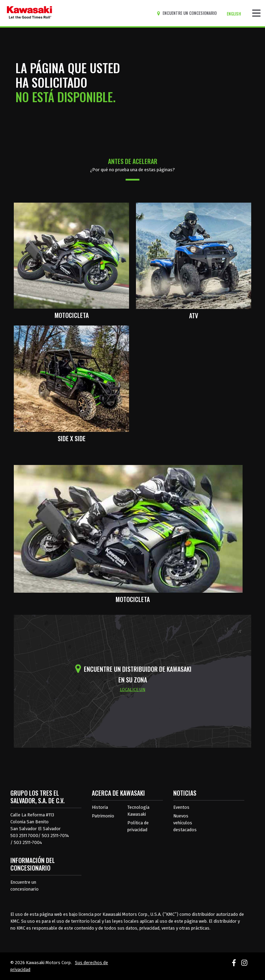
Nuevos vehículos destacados (185, 823)
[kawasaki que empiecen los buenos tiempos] (30, 13)
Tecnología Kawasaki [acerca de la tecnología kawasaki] (138, 811)
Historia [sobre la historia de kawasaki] (100, 807)
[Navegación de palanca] (256, 13)
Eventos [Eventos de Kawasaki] (181, 807)
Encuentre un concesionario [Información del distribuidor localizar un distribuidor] (24, 886)
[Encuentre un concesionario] (188, 13)
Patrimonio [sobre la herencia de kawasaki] (103, 816)
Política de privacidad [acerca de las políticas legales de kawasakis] (138, 826)
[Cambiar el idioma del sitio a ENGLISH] (235, 14)
